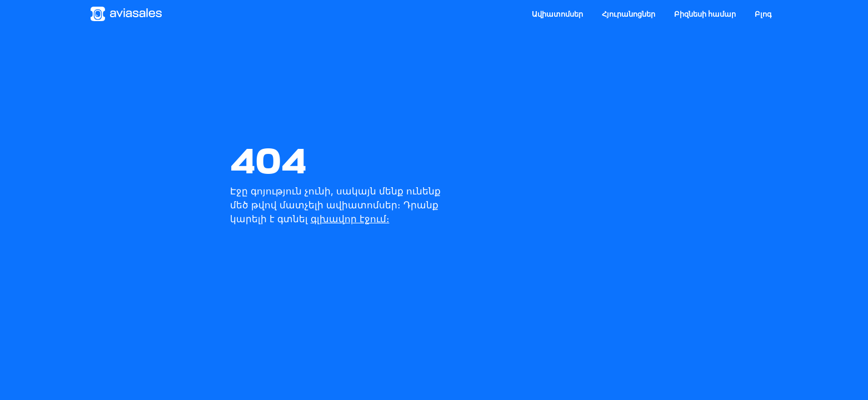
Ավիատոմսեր (557, 14)
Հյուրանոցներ (628, 14)
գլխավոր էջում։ (350, 219)
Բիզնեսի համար (705, 14)
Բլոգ (763, 14)
